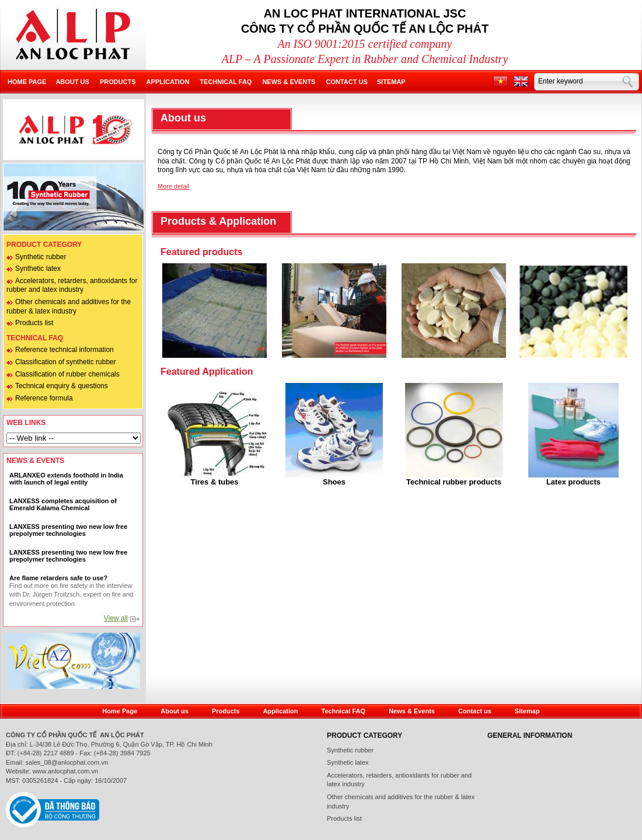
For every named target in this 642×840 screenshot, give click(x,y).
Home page (27, 82)
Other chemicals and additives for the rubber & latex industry (401, 801)
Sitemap (391, 82)
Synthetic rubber (41, 257)
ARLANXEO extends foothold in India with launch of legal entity (66, 479)
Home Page (120, 711)
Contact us (346, 82)
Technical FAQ (226, 82)
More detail (173, 186)
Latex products (573, 482)
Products (118, 82)
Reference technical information (64, 350)
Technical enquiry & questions (62, 386)
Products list (34, 323)
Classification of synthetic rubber (66, 362)
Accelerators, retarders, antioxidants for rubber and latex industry (72, 285)
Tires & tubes (214, 482)
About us (72, 82)
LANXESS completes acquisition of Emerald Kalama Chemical (63, 504)
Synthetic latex (38, 269)
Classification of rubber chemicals (67, 374)
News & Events (289, 82)
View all (116, 618)
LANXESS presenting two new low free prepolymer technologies (68, 530)
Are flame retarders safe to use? (58, 578)
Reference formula (44, 398)
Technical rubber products (454, 482)
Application (168, 82)
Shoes (334, 482)
